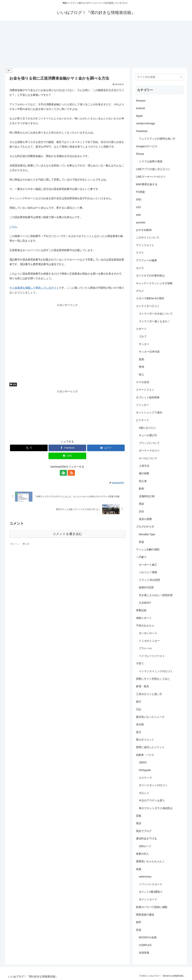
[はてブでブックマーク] (106, 448)
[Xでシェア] (29, 448)
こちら (13, 227)
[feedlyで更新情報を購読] (64, 473)
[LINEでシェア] (67, 456)
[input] (160, 77)
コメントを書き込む (67, 534)
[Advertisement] (96, 44)
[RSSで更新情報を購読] (71, 473)
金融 (13, 384)
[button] (181, 77)
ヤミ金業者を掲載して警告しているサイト (34, 288)
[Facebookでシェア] (67, 448)
